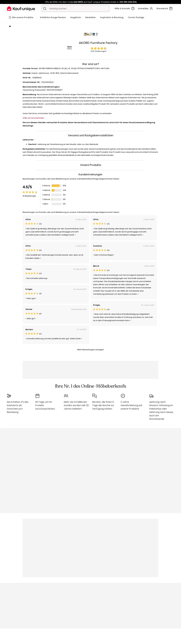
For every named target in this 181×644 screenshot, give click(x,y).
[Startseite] (10, 27)
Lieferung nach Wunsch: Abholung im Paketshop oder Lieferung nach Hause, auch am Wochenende (161, 410)
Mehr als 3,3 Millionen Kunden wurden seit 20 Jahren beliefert (76, 405)
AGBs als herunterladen (33, 118)
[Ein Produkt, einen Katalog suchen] (45, 8)
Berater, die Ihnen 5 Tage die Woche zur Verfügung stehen (103, 405)
